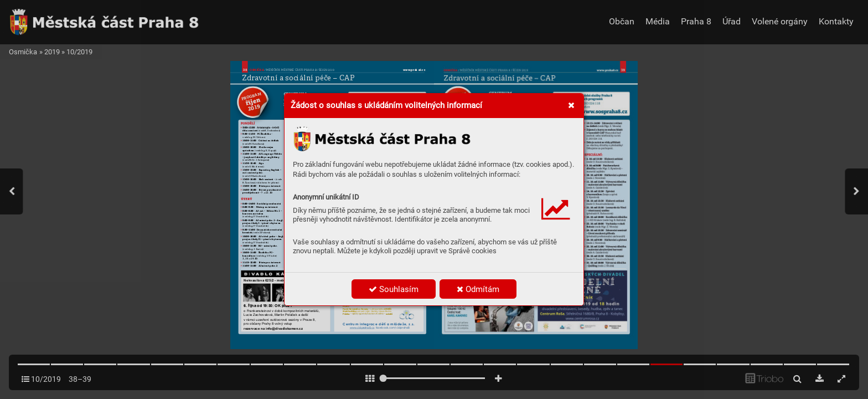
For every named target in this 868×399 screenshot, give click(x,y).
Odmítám (478, 289)
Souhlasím (394, 289)
